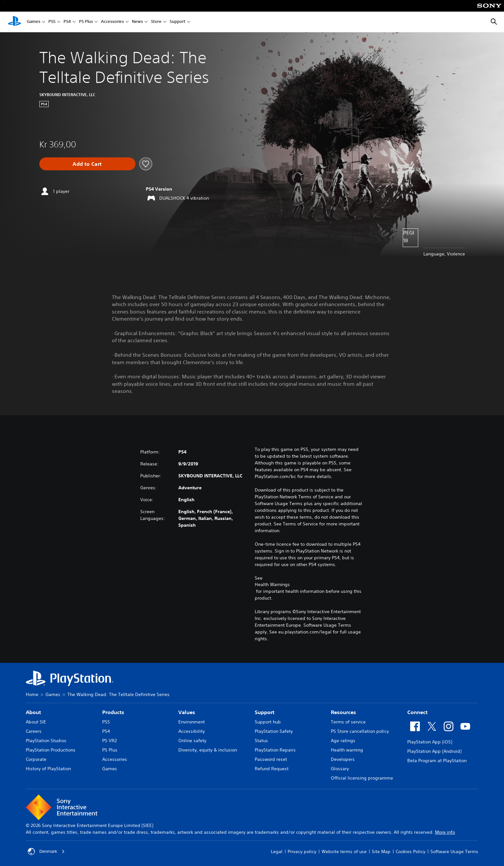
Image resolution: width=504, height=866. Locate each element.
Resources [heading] (343, 712)
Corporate (36, 759)
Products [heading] (113, 712)
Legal (277, 851)
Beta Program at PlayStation (437, 761)
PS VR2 (109, 741)
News (137, 22)
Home (32, 694)
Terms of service (348, 722)
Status (261, 741)
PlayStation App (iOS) (430, 742)
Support (178, 22)
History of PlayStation (48, 769)
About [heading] (33, 712)
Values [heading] (187, 712)
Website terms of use (344, 851)
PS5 (52, 22)
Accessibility (192, 731)
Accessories (112, 22)
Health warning (347, 750)
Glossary (340, 769)
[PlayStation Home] (15, 22)
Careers (34, 731)
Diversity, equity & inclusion (208, 750)
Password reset (271, 759)
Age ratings (343, 741)
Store (156, 22)
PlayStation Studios (46, 741)
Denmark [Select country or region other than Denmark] (47, 851)
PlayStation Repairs (275, 750)
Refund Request (272, 769)
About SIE (36, 722)
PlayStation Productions (51, 750)
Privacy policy (302, 851)
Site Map (381, 851)
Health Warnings (272, 584)
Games (34, 22)
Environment (192, 722)
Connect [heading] (417, 712)
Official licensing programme (362, 778)
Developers (343, 759)
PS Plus (86, 22)
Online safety (192, 741)
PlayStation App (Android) (434, 751)
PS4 (67, 22)
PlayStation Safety (274, 731)
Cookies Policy (410, 851)
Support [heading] (265, 712)
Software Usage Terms (454, 851)
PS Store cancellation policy (360, 731)
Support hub (268, 722)
